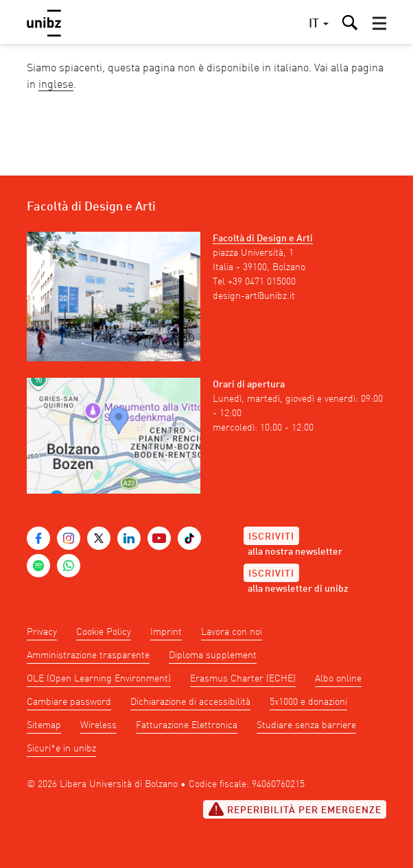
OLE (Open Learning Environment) (99, 679)
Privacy (42, 632)
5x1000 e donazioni (308, 702)
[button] (379, 23)
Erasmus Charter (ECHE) (243, 679)
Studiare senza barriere (306, 725)
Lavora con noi (232, 632)
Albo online (338, 679)
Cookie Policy (104, 632)
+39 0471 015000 (262, 282)
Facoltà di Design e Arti (263, 239)
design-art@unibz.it (254, 296)
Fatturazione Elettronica (187, 725)
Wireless (98, 725)
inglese (56, 85)
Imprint (166, 632)
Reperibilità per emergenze (295, 809)
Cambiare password (69, 702)
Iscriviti (271, 537)
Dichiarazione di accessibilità (190, 702)
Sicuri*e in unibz (61, 749)
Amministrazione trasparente (88, 655)
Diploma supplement (213, 655)
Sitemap (44, 725)
